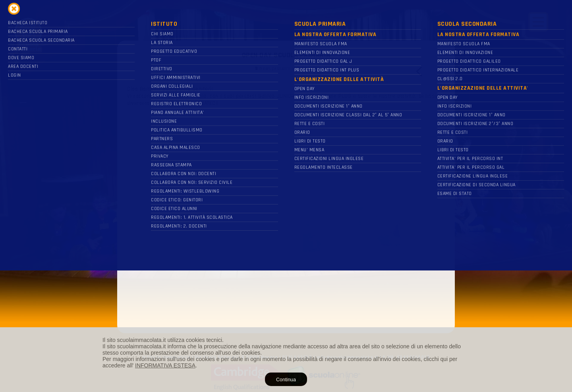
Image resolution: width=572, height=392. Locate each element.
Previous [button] (420, 71)
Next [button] (440, 71)
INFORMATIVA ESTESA (165, 365)
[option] (286, 182)
